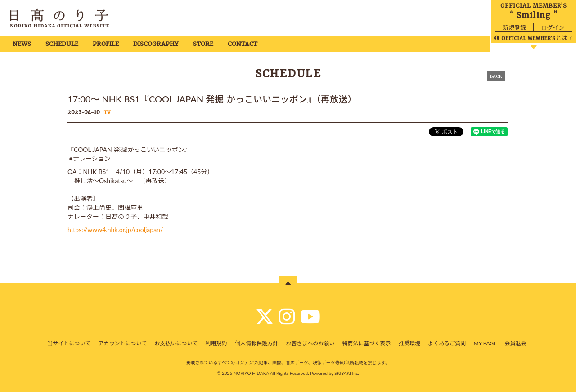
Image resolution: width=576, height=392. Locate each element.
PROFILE (106, 44)
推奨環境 (409, 343)
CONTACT (243, 44)
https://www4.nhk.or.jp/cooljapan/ (115, 229)
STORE (203, 44)
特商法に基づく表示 (367, 343)
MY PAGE (485, 343)
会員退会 (515, 343)
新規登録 (514, 27)
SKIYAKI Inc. (347, 373)
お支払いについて (176, 343)
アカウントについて (123, 343)
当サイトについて (69, 343)
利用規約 (216, 343)
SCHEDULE (62, 44)
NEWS (22, 44)
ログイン (553, 27)
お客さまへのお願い (310, 343)
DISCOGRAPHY (156, 44)
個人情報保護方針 (256, 343)
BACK (496, 76)
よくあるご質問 (447, 343)
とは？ (533, 38)
